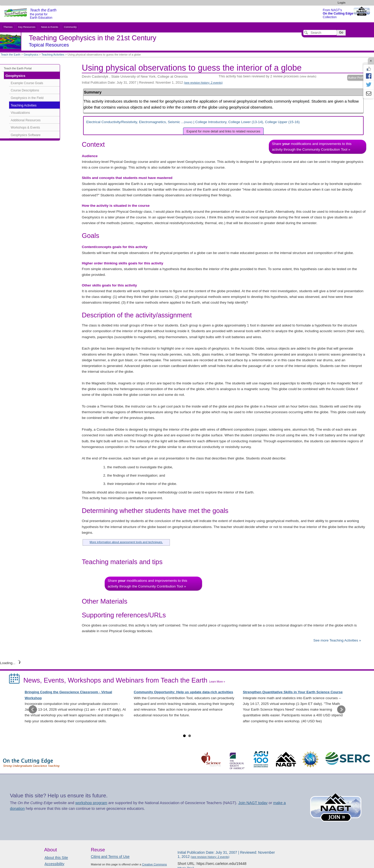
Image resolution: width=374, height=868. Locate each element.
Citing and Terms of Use (110, 857)
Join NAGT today (253, 803)
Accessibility (54, 864)
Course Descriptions (25, 90)
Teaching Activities (53, 55)
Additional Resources (26, 120)
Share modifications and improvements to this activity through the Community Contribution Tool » (312, 147)
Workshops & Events (25, 128)
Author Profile (357, 78)
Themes (8, 27)
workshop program (91, 803)
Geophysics (31, 55)
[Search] (320, 32)
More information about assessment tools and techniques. (126, 542)
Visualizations (20, 113)
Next (341, 710)
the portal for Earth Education (43, 14)
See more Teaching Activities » (337, 640)
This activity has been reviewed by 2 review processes (268, 76)
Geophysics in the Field (27, 98)
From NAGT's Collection (338, 14)
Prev (33, 710)
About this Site (56, 858)
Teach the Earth (11, 55)
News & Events (50, 27)
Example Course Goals (27, 83)
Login (342, 3)
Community (70, 27)
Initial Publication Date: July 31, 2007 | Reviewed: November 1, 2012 (152, 82)
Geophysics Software (26, 135)
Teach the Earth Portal (18, 68)
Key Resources (27, 27)
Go (341, 32)
